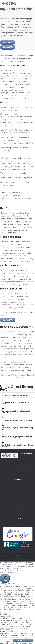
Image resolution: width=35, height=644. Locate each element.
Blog (17, 505)
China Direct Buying (27, 464)
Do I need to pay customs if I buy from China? (17, 421)
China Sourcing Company (27, 470)
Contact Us (27, 476)
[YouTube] (23, 524)
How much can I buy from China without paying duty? (17, 429)
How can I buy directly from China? (16, 395)
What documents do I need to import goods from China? (16, 412)
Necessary (6, 615)
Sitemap (18, 514)
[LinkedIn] (15, 524)
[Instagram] (19, 524)
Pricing (17, 495)
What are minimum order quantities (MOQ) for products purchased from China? (17, 437)
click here (19, 378)
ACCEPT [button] (20, 570)
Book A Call (23, 640)
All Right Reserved (18, 556)
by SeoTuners (24, 559)
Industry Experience (23, 193)
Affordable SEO (12, 559)
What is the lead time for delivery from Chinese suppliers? (17, 446)
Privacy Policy (18, 557)
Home (27, 460)
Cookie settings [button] (8, 570)
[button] (17, 395)
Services (17, 491)
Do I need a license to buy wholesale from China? (15, 403)
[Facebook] (12, 524)
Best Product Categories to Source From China (17, 200)
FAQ (17, 500)
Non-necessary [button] (6, 630)
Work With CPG (17, 510)
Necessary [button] (4, 613)
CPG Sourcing (29, 556)
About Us (18, 486)
